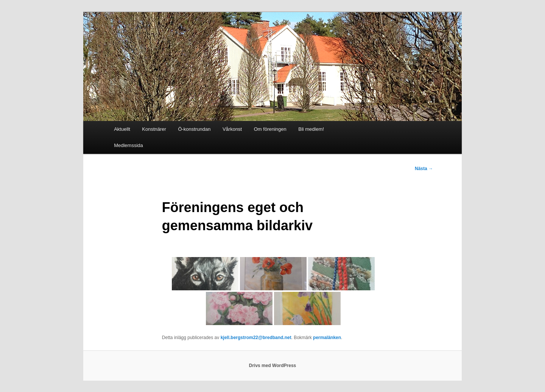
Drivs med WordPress (273, 366)
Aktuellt (122, 129)
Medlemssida (128, 145)
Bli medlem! (311, 129)
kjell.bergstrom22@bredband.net (256, 338)
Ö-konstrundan (194, 129)
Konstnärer (154, 129)
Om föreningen (270, 129)
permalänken (327, 338)
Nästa (424, 169)
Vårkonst (232, 129)
